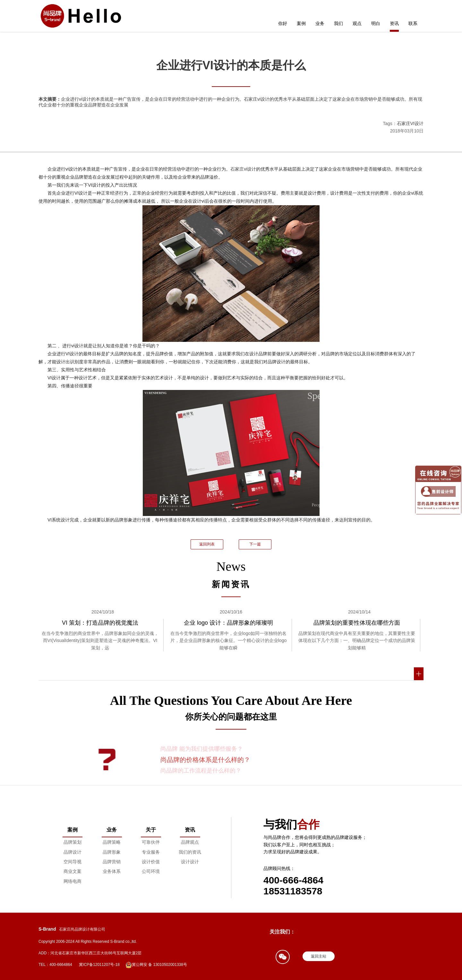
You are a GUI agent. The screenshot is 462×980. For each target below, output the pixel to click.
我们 (338, 23)
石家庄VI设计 (410, 123)
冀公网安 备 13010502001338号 (156, 965)
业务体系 (112, 871)
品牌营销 (112, 862)
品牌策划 (73, 842)
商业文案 (73, 871)
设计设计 (190, 862)
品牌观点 (190, 842)
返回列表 (207, 544)
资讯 (394, 23)
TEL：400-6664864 (55, 965)
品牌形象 (112, 852)
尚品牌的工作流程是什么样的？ (201, 771)
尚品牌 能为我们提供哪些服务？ (202, 749)
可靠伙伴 (151, 842)
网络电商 (73, 881)
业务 (320, 23)
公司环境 (151, 871)
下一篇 (255, 544)
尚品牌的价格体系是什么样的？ (205, 760)
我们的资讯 (190, 852)
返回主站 (319, 956)
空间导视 (73, 862)
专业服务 (151, 852)
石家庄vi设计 (243, 169)
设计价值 (151, 862)
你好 (283, 23)
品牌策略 (112, 842)
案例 (301, 23)
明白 (376, 23)
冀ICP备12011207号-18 (99, 965)
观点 (357, 23)
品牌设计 (73, 852)
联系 (413, 23)
